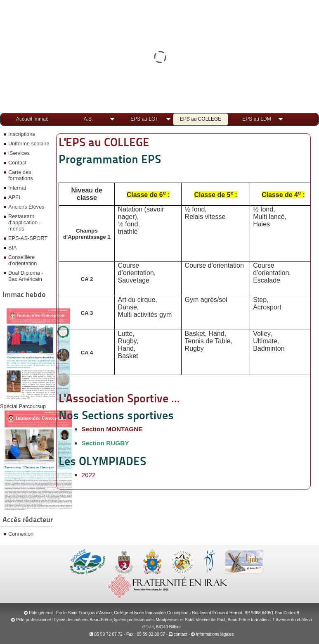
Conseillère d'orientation (22, 260)
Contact (17, 163)
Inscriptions (22, 134)
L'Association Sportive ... (119, 398)
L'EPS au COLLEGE (104, 142)
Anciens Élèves (26, 207)
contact (178, 634)
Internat (17, 188)
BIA (13, 248)
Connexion (21, 534)
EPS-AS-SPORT (28, 238)
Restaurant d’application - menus (25, 222)
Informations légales (215, 634)
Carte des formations (21, 175)
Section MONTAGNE (112, 429)
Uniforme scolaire (29, 144)
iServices (19, 153)
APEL (15, 197)
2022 (88, 475)
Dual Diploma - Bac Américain (26, 276)
